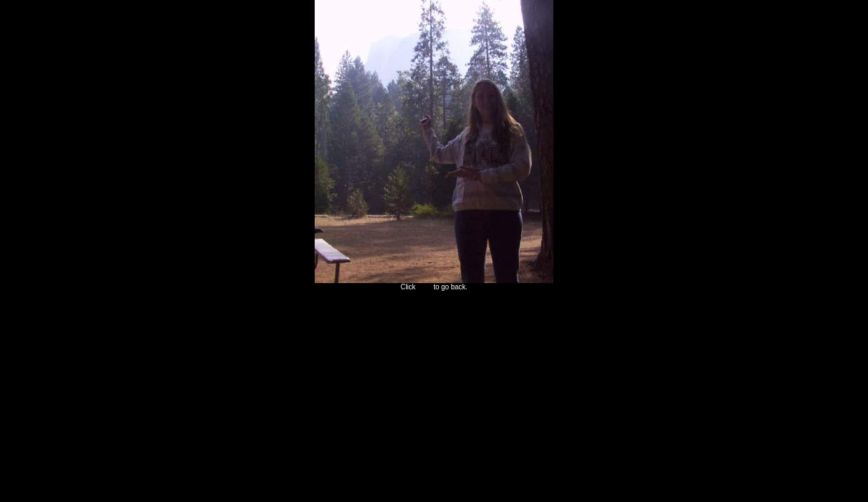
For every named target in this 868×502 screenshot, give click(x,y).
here (424, 287)
